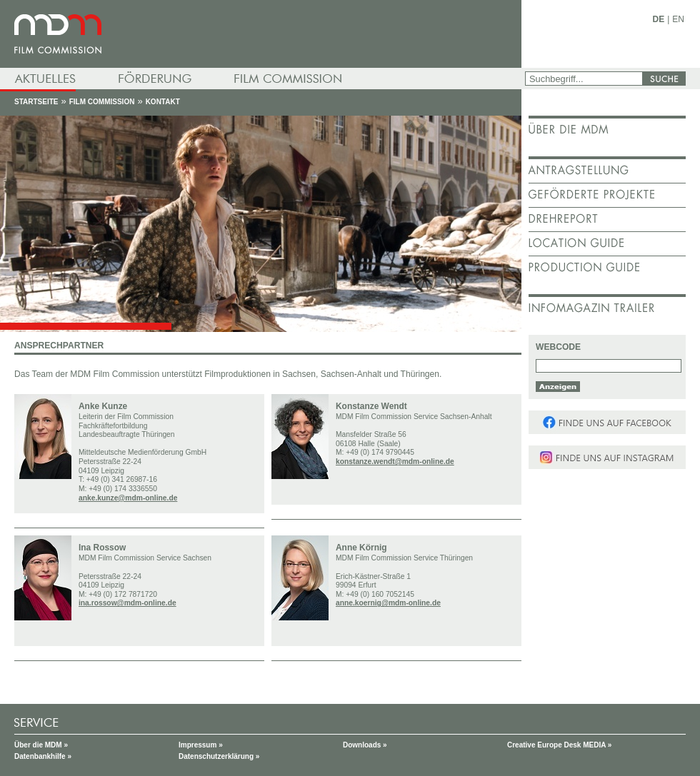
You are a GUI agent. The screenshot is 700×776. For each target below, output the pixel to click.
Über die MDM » (41, 745)
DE (659, 19)
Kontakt (163, 102)
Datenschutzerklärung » (219, 756)
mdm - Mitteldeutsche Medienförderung (261, 34)
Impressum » (201, 745)
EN (678, 19)
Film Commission (102, 102)
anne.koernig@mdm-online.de (388, 603)
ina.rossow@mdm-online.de (127, 603)
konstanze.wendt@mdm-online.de (395, 462)
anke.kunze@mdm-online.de (128, 498)
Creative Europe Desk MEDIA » (559, 745)
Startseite (36, 102)
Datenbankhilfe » (43, 756)
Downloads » (365, 745)
